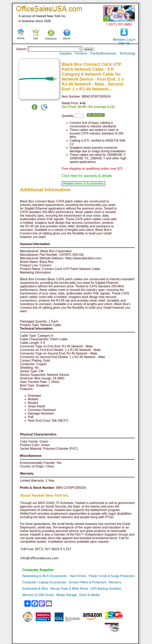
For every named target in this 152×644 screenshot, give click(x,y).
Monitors (115, 582)
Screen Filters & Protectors (88, 582)
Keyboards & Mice (35, 589)
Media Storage (67, 595)
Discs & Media (89, 595)
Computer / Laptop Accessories (44, 582)
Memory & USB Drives (38, 595)
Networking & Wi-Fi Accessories (45, 576)
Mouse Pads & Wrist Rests (69, 589)
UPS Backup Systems (106, 589)
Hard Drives (78, 576)
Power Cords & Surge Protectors (112, 576)
